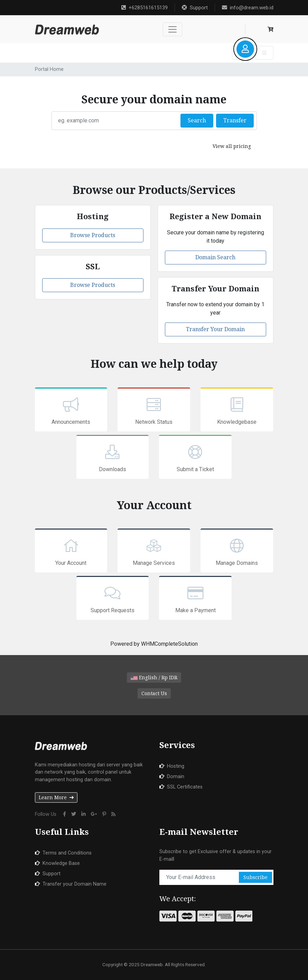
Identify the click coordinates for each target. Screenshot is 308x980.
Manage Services (154, 551)
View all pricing (232, 146)
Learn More (56, 797)
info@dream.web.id (248, 8)
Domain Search (215, 257)
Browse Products (93, 235)
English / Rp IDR (154, 678)
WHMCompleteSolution (169, 644)
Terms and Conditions (67, 853)
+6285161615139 (144, 8)
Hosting (176, 766)
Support (195, 8)
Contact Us (154, 693)
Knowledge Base (61, 863)
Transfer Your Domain (215, 329)
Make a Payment (195, 599)
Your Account (71, 551)
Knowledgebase (237, 410)
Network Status (154, 410)
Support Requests (113, 599)
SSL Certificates (185, 787)
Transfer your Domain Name (74, 884)
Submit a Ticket (195, 458)
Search (197, 120)
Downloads (113, 458)
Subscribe (255, 877)
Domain (176, 777)
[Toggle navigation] (172, 29)
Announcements (71, 410)
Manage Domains (237, 551)
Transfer (235, 120)
